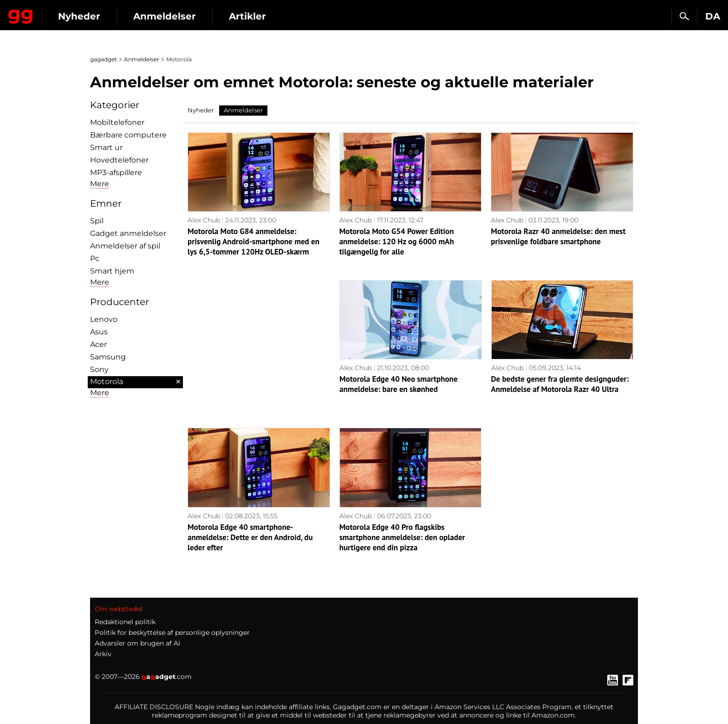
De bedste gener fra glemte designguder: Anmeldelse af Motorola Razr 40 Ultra (560, 384)
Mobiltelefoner (117, 122)
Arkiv (103, 654)
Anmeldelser (248, 16)
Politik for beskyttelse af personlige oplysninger (172, 633)
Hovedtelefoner (119, 160)
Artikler (331, 16)
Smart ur (106, 147)
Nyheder (163, 16)
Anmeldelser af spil (125, 246)
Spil (97, 221)
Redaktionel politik (125, 622)
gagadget (104, 59)
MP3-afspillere (116, 173)
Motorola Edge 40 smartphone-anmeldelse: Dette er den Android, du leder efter (250, 537)
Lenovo (104, 319)
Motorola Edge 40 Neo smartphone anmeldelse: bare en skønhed (399, 384)
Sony (99, 369)
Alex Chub (204, 220)
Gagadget (62, 12)
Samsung (108, 357)
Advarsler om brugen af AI (137, 643)
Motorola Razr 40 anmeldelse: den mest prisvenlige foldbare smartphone (558, 236)
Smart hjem (112, 271)
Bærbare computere (128, 135)
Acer (98, 344)
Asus (99, 332)
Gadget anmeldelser (128, 233)
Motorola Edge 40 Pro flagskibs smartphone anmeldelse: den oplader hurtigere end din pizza (402, 537)
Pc (95, 258)
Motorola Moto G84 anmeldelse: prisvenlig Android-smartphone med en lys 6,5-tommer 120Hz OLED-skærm (253, 241)
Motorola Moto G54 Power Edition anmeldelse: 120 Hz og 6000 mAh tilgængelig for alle (397, 241)
